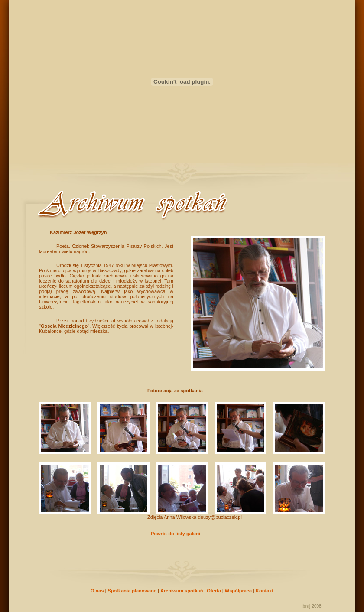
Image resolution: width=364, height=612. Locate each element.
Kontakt (265, 591)
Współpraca (238, 591)
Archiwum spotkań (182, 591)
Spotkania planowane (132, 591)
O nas (97, 591)
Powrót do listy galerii (175, 534)
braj (306, 606)
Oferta (214, 591)
